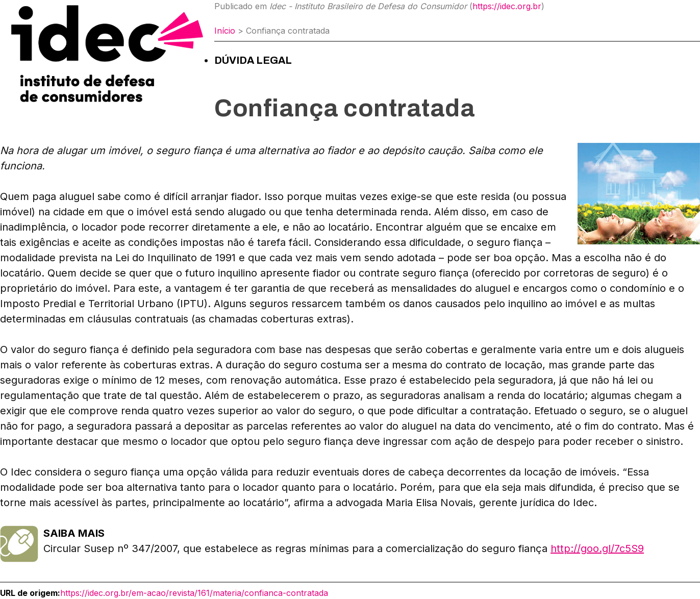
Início (225, 31)
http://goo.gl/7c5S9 (597, 548)
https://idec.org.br (507, 6)
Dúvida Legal (253, 60)
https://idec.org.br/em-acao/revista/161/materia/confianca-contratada (194, 593)
